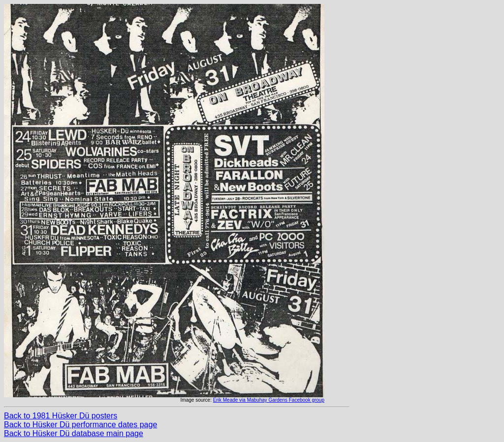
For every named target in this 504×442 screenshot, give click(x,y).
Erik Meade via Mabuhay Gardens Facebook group (269, 400)
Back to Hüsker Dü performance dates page (80, 425)
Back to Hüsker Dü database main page (74, 433)
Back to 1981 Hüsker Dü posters (61, 416)
